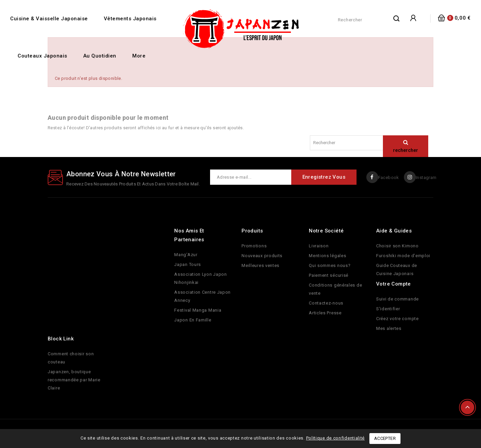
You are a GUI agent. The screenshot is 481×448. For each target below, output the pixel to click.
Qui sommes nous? (330, 265)
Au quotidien (100, 56)
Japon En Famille (193, 320)
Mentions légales (327, 256)
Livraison (319, 246)
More (139, 56)
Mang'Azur (186, 255)
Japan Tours (188, 264)
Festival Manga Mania (198, 310)
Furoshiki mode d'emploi (403, 256)
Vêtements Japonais (130, 19)
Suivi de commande (397, 299)
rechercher (397, 18)
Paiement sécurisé (329, 275)
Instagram (426, 177)
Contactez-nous (326, 303)
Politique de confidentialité (336, 438)
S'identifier (388, 309)
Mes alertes (389, 328)
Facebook (388, 177)
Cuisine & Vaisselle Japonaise (49, 19)
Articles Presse (325, 313)
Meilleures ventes (260, 265)
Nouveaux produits (262, 256)
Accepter (385, 438)
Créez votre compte (397, 319)
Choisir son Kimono (397, 246)
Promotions (254, 246)
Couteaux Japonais (42, 56)
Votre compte (394, 284)
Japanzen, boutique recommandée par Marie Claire (74, 380)
